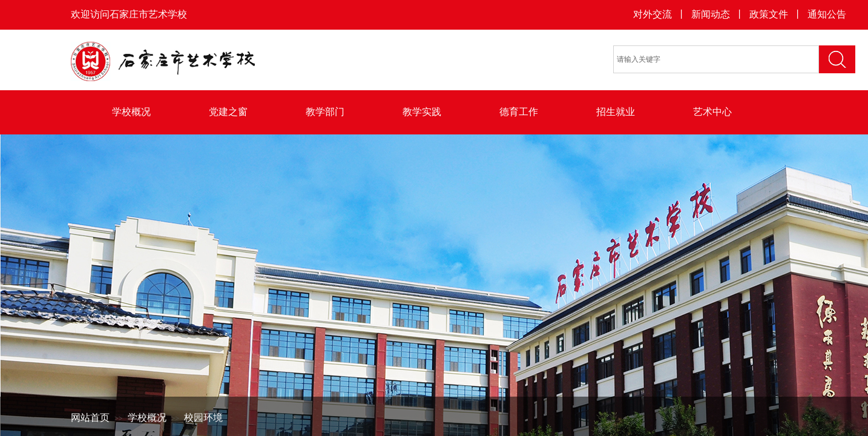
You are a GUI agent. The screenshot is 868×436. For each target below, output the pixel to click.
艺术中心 (712, 112)
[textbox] (716, 59)
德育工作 (519, 112)
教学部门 (325, 112)
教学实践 (422, 112)
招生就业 (616, 112)
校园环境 (203, 418)
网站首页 (90, 418)
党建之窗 (228, 112)
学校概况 (131, 112)
